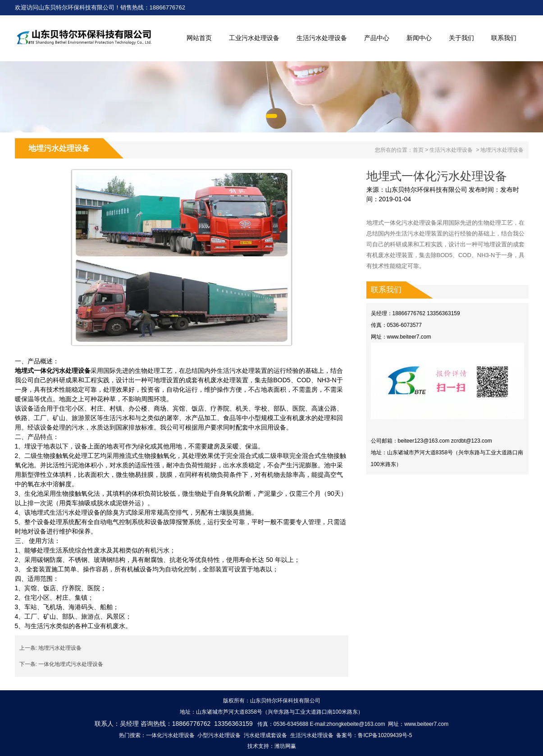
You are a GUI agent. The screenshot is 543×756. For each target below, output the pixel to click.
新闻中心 (419, 38)
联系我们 (504, 38)
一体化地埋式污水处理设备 (71, 664)
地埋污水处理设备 (60, 648)
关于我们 (461, 38)
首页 (418, 150)
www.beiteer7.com (409, 337)
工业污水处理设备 (254, 38)
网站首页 (199, 38)
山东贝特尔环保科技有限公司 (426, 190)
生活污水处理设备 (322, 38)
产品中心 (377, 38)
